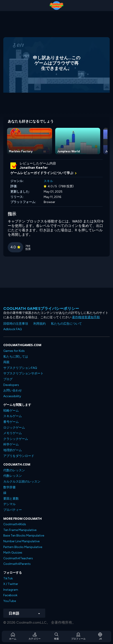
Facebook (10, 595)
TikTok (8, 578)
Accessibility (12, 396)
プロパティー (13, 510)
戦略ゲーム (11, 411)
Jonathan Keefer (34, 168)
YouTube (10, 601)
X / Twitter (11, 584)
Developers (11, 385)
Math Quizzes (13, 553)
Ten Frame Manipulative (20, 530)
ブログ (8, 379)
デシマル (9, 504)
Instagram (11, 590)
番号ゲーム (11, 422)
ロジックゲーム (14, 428)
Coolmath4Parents (17, 564)
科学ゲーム (11, 444)
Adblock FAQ (13, 329)
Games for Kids (14, 351)
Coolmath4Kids (15, 524)
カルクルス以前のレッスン (22, 482)
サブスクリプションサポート (23, 373)
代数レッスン (13, 476)
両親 (6, 362)
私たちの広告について (66, 324)
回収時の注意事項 (16, 324)
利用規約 (40, 324)
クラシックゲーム (16, 439)
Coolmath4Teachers (18, 558)
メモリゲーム (13, 433)
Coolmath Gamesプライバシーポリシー (41, 309)
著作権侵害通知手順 (86, 317)
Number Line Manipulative (21, 541)
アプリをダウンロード (19, 456)
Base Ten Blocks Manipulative (24, 536)
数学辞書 (9, 487)
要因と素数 (11, 499)
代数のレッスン (14, 470)
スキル (48, 181)
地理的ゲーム (13, 450)
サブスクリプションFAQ (20, 368)
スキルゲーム (13, 416)
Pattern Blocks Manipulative (23, 547)
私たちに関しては (16, 357)
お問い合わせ (13, 390)
